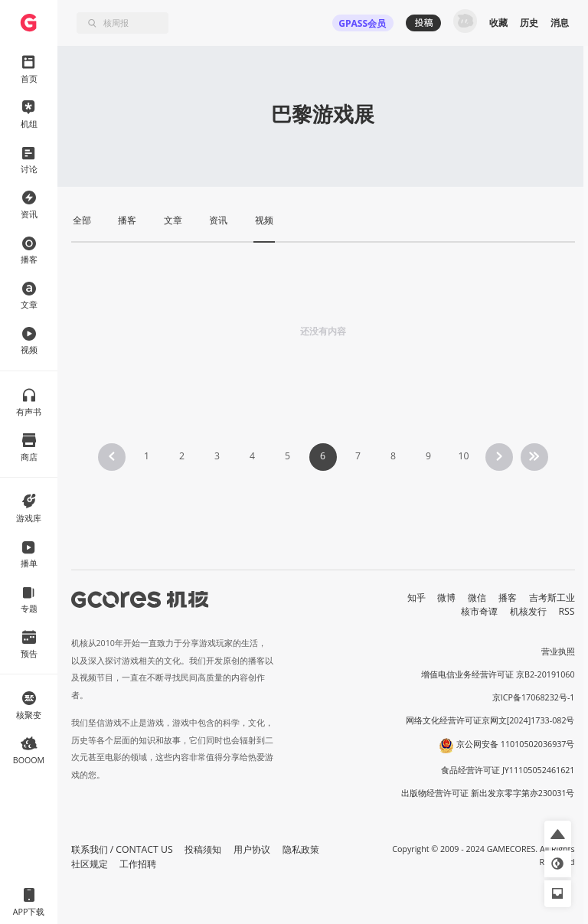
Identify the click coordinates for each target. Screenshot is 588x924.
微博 (446, 597)
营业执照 (558, 651)
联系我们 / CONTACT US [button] (122, 849)
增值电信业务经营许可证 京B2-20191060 (498, 674)
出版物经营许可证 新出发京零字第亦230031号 (488, 793)
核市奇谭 (479, 611)
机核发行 (528, 611)
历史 (529, 23)
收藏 (498, 23)
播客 (508, 597)
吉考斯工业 (552, 597)
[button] (558, 834)
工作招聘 (138, 864)
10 (463, 456)
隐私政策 (301, 849)
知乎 (416, 597)
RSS (567, 611)
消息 (560, 23)
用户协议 (252, 849)
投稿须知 (203, 849)
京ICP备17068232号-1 (534, 697)
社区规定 (90, 864)
